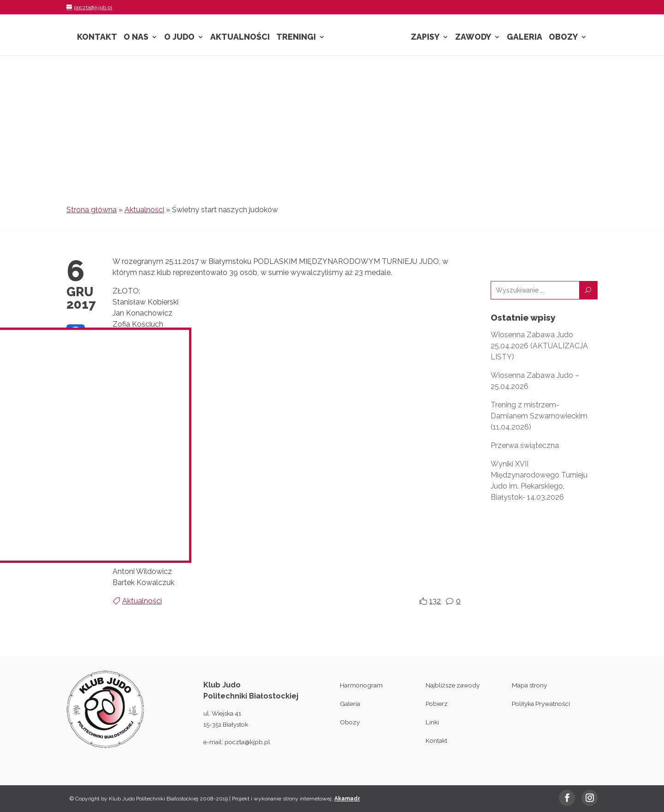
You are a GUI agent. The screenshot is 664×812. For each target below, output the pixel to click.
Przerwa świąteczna (525, 445)
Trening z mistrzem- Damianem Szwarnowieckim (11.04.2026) (539, 416)
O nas (136, 38)
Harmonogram (361, 685)
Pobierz (437, 704)
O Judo (179, 38)
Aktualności (240, 38)
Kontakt (97, 38)
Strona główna (92, 210)
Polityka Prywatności (541, 704)
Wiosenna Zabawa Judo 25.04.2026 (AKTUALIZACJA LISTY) (539, 346)
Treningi (296, 38)
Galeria (525, 38)
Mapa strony (529, 685)
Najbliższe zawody (453, 685)
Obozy (563, 38)
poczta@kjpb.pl (247, 742)
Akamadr (347, 799)
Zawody (473, 38)
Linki (432, 722)
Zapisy (425, 38)
